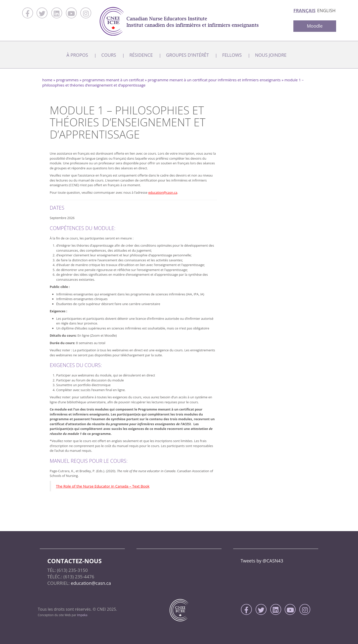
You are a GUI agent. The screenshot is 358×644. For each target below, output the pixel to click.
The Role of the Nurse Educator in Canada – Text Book (103, 486)
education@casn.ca (163, 192)
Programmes (67, 80)
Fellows (232, 55)
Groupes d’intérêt (187, 55)
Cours (109, 55)
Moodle (315, 26)
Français (304, 10)
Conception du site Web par (63, 615)
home (47, 80)
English (326, 10)
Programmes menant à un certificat (113, 80)
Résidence (141, 55)
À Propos (77, 55)
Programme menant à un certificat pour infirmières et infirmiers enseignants (214, 80)
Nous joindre (271, 55)
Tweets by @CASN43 (262, 561)
